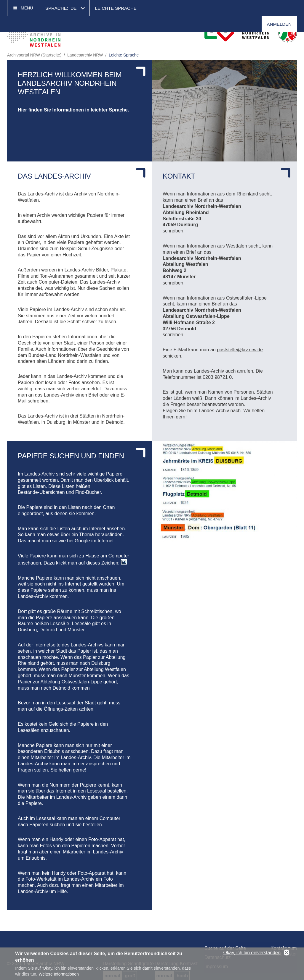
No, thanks (287, 955)
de (74, 8)
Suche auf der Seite (225, 948)
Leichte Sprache (116, 8)
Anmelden (279, 24)
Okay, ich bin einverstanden (252, 954)
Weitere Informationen (59, 976)
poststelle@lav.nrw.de (240, 350)
